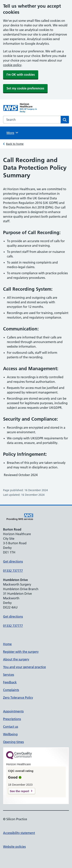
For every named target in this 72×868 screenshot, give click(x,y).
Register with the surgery (21, 652)
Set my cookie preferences (25, 88)
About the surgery (16, 659)
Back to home (15, 144)
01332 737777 (13, 571)
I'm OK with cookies (21, 75)
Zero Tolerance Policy (18, 698)
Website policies (14, 847)
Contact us (11, 727)
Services (9, 675)
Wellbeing (10, 734)
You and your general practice (24, 667)
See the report (19, 791)
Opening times (13, 742)
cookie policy (12, 65)
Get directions (13, 561)
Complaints (11, 690)
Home (7, 644)
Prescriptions (12, 719)
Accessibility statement (19, 833)
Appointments (13, 711)
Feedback (10, 682)
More (13, 133)
